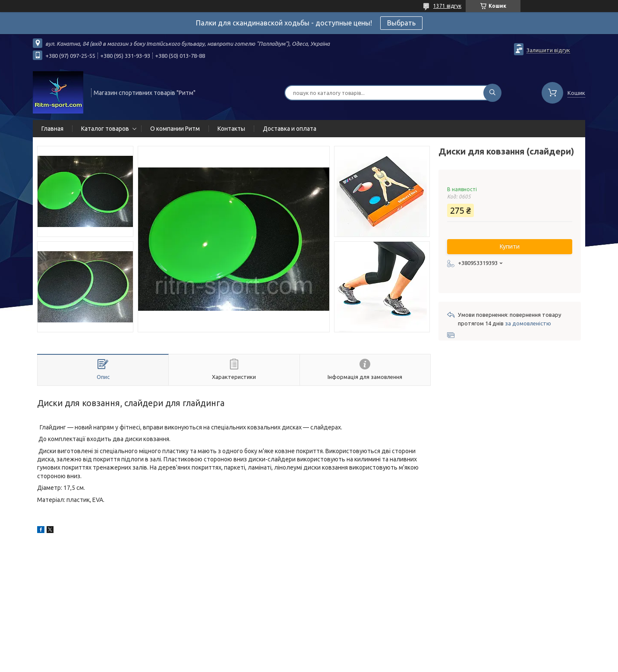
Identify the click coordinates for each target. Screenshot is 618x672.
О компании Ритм (175, 129)
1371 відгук (447, 6)
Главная (52, 129)
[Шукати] (492, 93)
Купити (510, 246)
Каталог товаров (105, 129)
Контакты (231, 129)
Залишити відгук (548, 50)
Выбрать (401, 23)
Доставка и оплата (290, 129)
